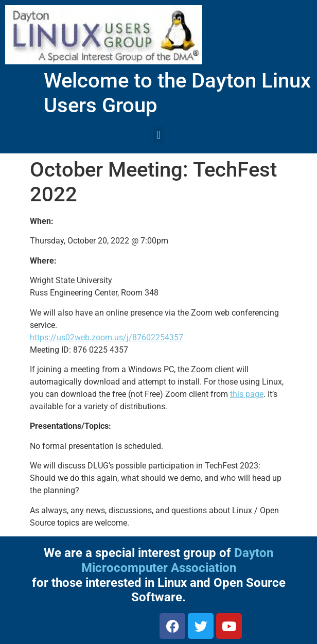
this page (247, 394)
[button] (158, 135)
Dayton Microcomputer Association (178, 560)
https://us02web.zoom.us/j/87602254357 (107, 337)
